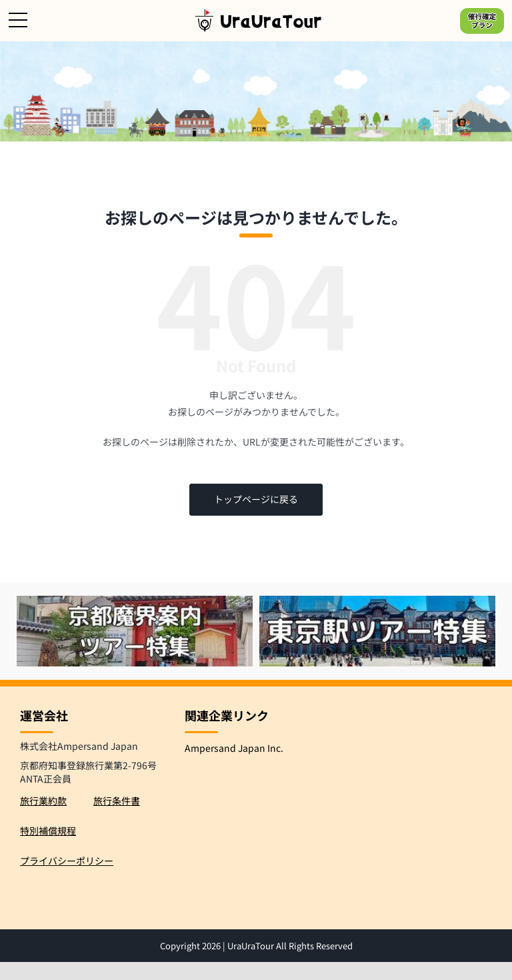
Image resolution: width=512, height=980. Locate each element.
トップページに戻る (256, 499)
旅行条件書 (117, 801)
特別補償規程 (48, 831)
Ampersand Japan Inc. (234, 748)
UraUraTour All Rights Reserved (290, 946)
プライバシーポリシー (67, 861)
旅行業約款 (43, 801)
